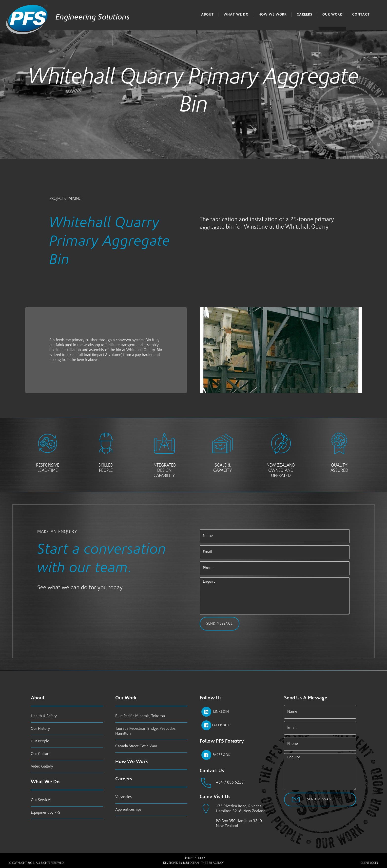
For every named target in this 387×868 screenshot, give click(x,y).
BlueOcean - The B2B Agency (203, 863)
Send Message (219, 624)
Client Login (369, 863)
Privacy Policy (195, 858)
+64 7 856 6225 (230, 783)
